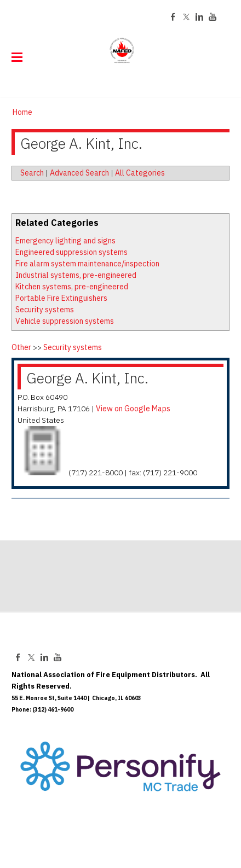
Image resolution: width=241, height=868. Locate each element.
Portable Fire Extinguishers (61, 298)
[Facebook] (173, 17)
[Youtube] (213, 17)
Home (22, 112)
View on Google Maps (133, 409)
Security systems (45, 310)
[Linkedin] (199, 17)
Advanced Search (79, 173)
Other (21, 347)
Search (32, 173)
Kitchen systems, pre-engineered (72, 287)
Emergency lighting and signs (65, 241)
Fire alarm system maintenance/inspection (87, 264)
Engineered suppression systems (71, 252)
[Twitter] (186, 17)
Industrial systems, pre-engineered (76, 275)
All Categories (140, 173)
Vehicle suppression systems (65, 321)
